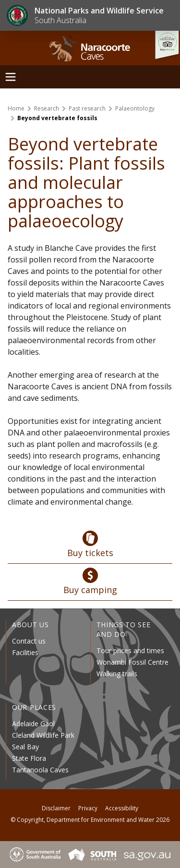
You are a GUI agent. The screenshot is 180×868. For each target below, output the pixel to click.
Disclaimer (56, 808)
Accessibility (122, 808)
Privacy (88, 808)
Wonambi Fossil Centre (132, 662)
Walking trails (117, 674)
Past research (87, 109)
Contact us (29, 641)
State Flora (29, 758)
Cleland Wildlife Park (43, 735)
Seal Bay (25, 747)
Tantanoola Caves (40, 770)
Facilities (25, 652)
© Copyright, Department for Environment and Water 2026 (90, 820)
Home (16, 109)
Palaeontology (135, 109)
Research (47, 109)
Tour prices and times (130, 651)
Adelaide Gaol (33, 724)
